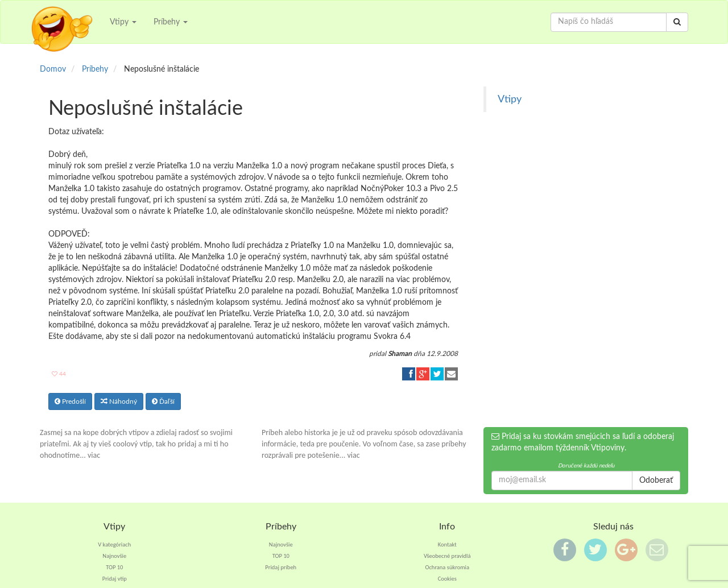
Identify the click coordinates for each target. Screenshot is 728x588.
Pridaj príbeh (281, 567)
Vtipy (510, 99)
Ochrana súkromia (447, 567)
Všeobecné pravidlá (447, 556)
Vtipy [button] (123, 22)
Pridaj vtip (115, 579)
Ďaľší (163, 401)
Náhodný (119, 401)
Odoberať (656, 481)
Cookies (447, 579)
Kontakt (447, 544)
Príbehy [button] (171, 22)
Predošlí (70, 401)
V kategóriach (114, 544)
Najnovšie (114, 556)
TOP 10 (114, 567)
